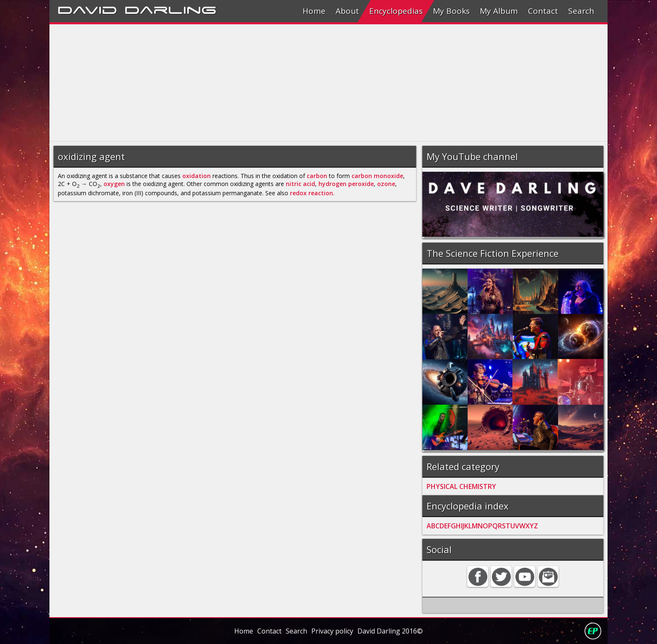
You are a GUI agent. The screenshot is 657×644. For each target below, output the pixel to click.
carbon (317, 176)
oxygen (114, 184)
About (347, 11)
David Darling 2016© (390, 631)
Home (314, 11)
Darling (171, 9)
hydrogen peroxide (346, 184)
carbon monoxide (377, 176)
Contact (543, 11)
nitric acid (300, 184)
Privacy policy (332, 631)
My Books (451, 11)
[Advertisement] (301, 83)
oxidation (197, 176)
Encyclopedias (396, 11)
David (87, 9)
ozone (386, 184)
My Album (499, 11)
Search (581, 11)
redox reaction (312, 193)
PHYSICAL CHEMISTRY (461, 486)
